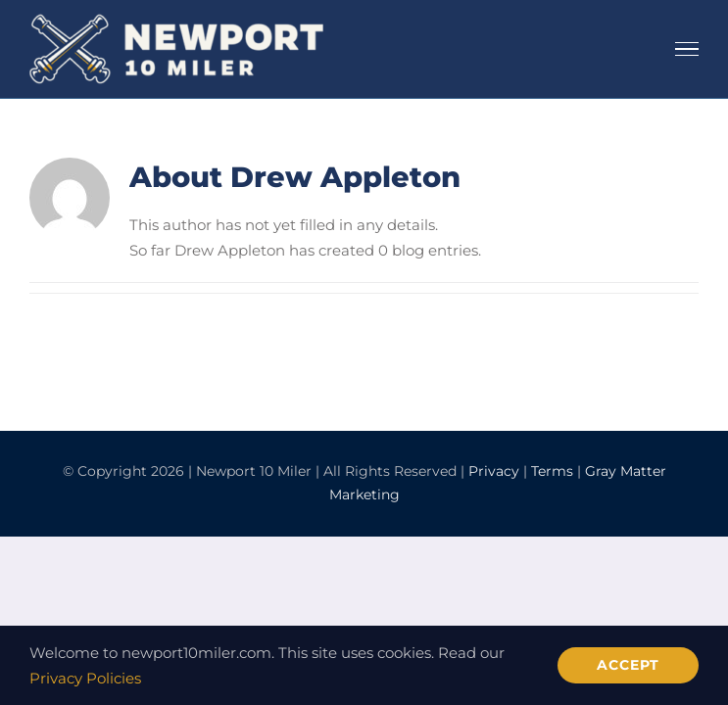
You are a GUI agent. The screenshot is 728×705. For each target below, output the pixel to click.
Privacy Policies (85, 678)
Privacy (494, 471)
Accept (628, 665)
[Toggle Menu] (687, 49)
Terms (552, 471)
